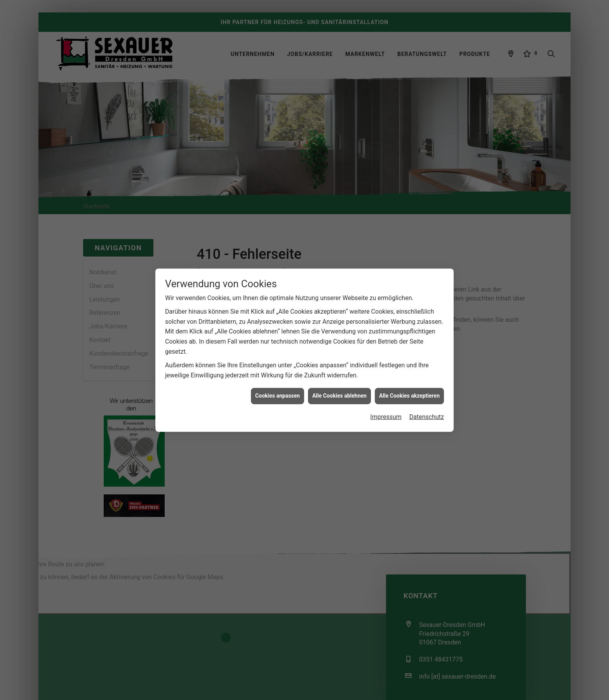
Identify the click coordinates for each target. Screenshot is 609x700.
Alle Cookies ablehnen (339, 380)
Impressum (386, 401)
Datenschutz (427, 401)
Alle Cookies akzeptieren (409, 380)
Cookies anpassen (278, 380)
